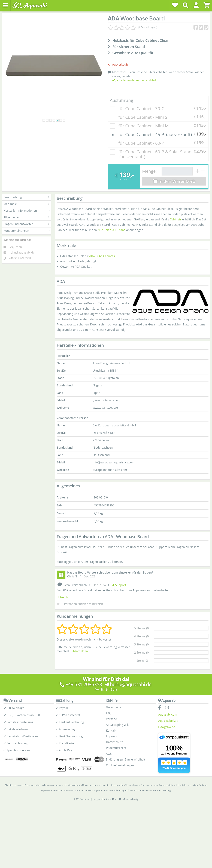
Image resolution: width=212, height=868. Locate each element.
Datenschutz (114, 731)
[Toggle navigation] (5, 5)
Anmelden (79, 641)
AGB (109, 743)
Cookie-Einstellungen (120, 755)
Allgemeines (27, 217)
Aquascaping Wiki (118, 714)
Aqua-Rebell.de (168, 710)
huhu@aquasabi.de (22, 253)
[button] (196, 5)
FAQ (109, 703)
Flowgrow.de (167, 716)
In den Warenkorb (174, 181)
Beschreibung (27, 197)
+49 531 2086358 (20, 258)
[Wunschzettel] (175, 5)
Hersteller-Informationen (27, 211)
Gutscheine (114, 697)
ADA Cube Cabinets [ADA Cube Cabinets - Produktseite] (102, 256)
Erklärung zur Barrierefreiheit (126, 749)
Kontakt (111, 720)
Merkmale (27, 204)
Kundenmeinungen (27, 231)
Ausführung (122, 100)
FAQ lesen (15, 247)
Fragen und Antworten (27, 224)
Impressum (114, 726)
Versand (112, 708)
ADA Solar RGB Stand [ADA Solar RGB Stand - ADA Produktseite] (112, 230)
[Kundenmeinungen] (132, 27)
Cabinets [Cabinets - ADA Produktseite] (176, 219)
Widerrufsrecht (116, 737)
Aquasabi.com (168, 704)
